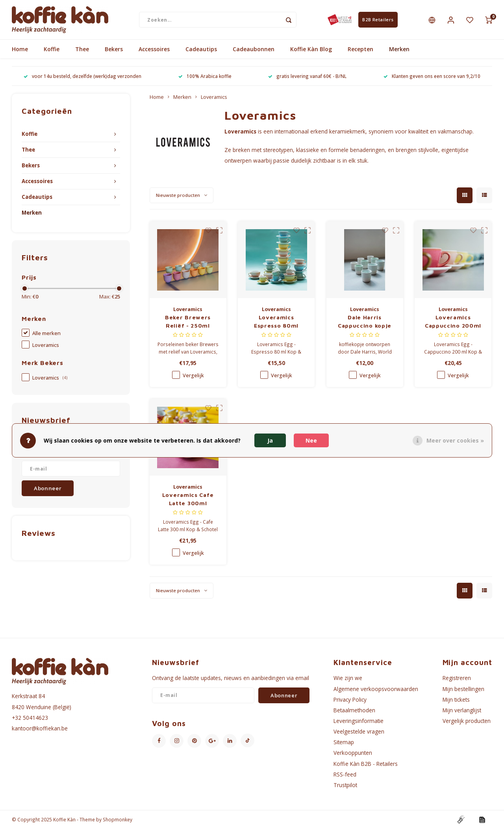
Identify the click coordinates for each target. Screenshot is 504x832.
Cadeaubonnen (254, 52)
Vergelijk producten (467, 724)
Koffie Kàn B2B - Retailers (366, 766)
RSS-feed (345, 777)
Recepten (360, 52)
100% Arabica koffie (205, 79)
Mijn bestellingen (463, 692)
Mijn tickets (456, 702)
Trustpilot (345, 788)
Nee (311, 440)
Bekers (114, 52)
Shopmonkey (118, 823)
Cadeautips (201, 52)
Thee (82, 52)
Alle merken (46, 336)
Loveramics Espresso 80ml (276, 324)
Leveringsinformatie (359, 724)
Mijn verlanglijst (462, 713)
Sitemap (344, 745)
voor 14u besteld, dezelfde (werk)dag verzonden (82, 79)
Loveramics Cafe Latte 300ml (188, 502)
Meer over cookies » (455, 440)
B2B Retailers (378, 21)
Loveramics (46, 348)
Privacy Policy (350, 702)
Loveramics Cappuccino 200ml (453, 324)
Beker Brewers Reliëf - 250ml (188, 324)
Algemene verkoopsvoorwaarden (376, 692)
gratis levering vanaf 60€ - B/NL (307, 79)
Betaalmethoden (354, 713)
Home (20, 52)
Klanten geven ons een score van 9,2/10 (432, 79)
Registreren (457, 681)
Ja (270, 440)
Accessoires (154, 52)
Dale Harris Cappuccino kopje (365, 324)
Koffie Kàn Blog (311, 52)
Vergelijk (193, 379)
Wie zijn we (348, 681)
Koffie (52, 52)
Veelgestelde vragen (359, 735)
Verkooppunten (353, 756)
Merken (399, 52)
